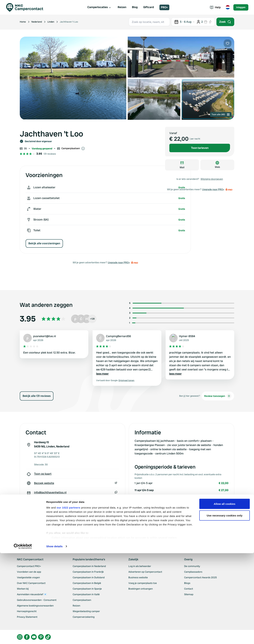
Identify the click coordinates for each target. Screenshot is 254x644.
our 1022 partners (68, 606)
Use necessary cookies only (225, 614)
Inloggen (241, 7)
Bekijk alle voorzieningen (44, 243)
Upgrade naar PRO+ (119, 262)
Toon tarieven (200, 148)
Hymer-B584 (187, 336)
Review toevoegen (218, 396)
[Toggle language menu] (228, 7)
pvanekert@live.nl (45, 336)
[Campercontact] (27, 7)
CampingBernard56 (118, 336)
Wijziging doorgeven (212, 179)
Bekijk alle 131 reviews (37, 396)
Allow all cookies (225, 603)
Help (215, 7)
